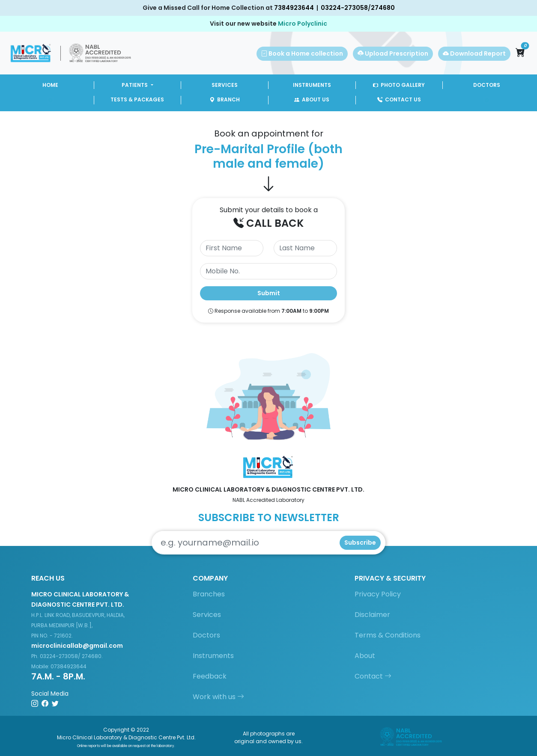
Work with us (218, 697)
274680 (383, 8)
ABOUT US (312, 99)
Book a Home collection (302, 53)
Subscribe (360, 543)
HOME (50, 85)
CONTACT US (399, 99)
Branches (209, 594)
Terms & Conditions (388, 635)
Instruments (213, 656)
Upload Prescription (393, 53)
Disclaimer (372, 615)
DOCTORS (487, 85)
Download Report (474, 53)
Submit (269, 293)
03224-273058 (344, 8)
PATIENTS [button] (135, 85)
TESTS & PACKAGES (137, 99)
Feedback (210, 676)
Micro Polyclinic (303, 24)
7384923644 (294, 8)
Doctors (206, 635)
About (365, 656)
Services (207, 615)
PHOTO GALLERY (399, 85)
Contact (373, 676)
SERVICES (225, 85)
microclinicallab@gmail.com (77, 646)
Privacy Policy (378, 594)
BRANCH (225, 99)
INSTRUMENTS (312, 85)
